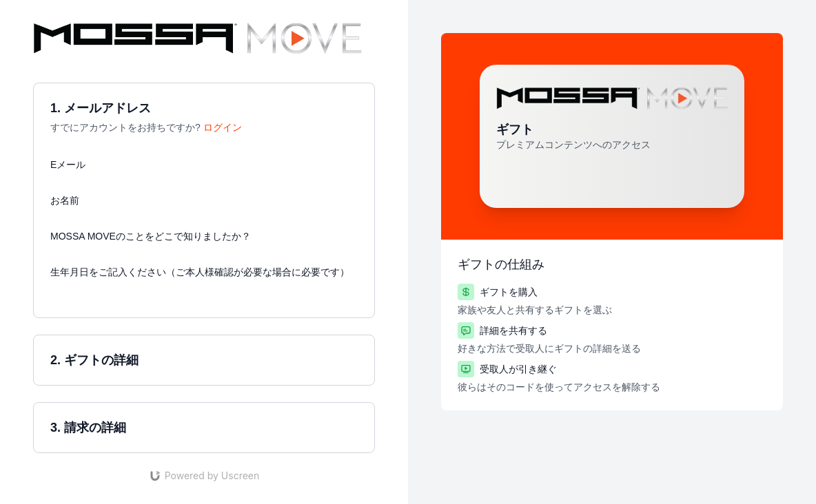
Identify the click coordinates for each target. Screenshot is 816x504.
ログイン (223, 127)
